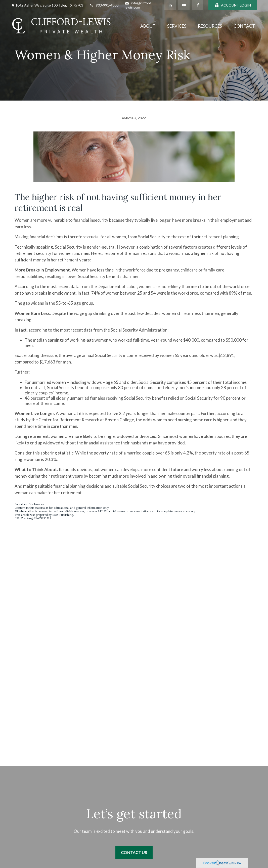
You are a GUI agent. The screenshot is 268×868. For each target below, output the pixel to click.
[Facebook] (198, 5)
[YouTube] (184, 5)
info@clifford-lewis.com (139, 5)
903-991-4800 (104, 5)
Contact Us (134, 852)
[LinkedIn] (170, 5)
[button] (148, 26)
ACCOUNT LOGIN (233, 5)
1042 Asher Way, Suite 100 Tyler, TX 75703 (49, 5)
